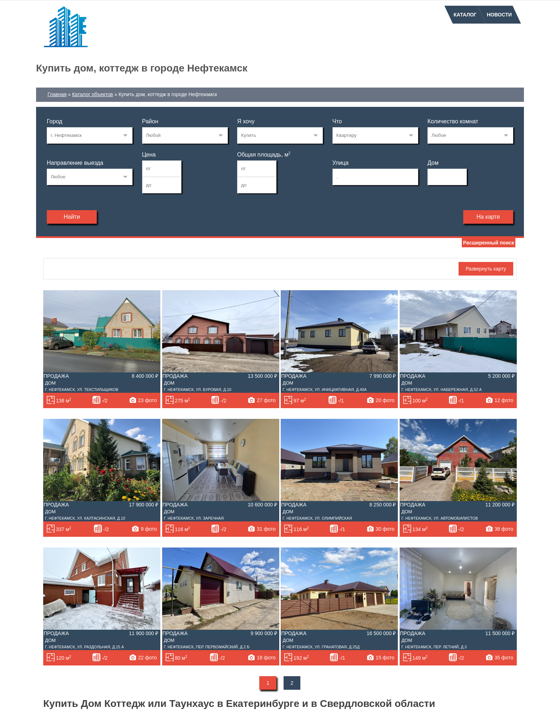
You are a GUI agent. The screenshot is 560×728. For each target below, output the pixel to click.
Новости (499, 15)
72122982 (90, 135)
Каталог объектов (92, 94)
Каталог (465, 15)
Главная (57, 94)
